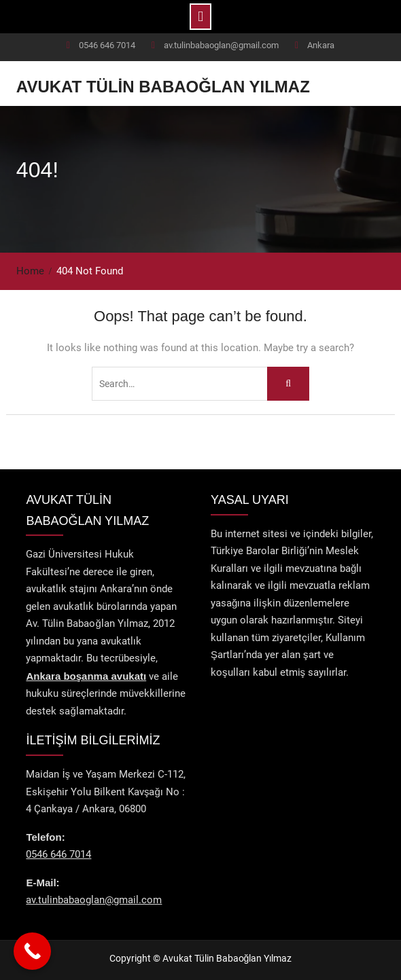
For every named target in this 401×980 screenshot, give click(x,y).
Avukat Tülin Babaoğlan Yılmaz (163, 87)
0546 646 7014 (107, 45)
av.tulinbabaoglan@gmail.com (221, 45)
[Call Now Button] (32, 951)
